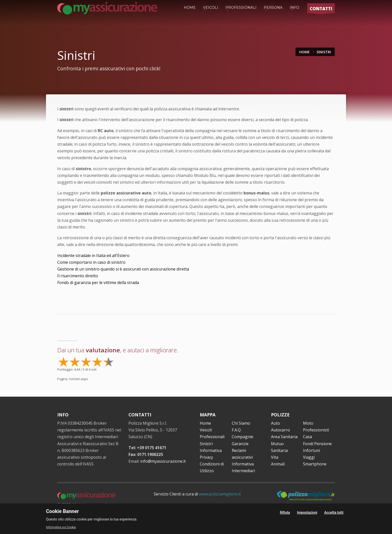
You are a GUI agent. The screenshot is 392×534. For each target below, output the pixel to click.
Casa (307, 437)
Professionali (212, 437)
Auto (275, 423)
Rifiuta (285, 512)
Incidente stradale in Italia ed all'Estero (93, 255)
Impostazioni (307, 512)
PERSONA (273, 8)
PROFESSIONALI (241, 8)
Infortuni (311, 450)
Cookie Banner (62, 511)
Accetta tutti (334, 512)
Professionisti (316, 430)
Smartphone (315, 464)
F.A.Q (236, 430)
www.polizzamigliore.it (220, 494)
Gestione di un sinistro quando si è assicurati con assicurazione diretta (123, 269)
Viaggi (309, 457)
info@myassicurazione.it (163, 461)
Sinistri (206, 444)
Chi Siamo (241, 423)
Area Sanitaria (284, 437)
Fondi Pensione (317, 444)
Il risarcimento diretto (78, 276)
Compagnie (242, 437)
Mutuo (277, 444)
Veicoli (206, 430)
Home (205, 423)
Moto (308, 423)
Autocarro (280, 430)
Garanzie (240, 444)
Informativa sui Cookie (61, 527)
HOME (190, 8)
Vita (275, 457)
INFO (294, 8)
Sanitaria (279, 450)
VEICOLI (211, 8)
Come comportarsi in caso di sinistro (91, 262)
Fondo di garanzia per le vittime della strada (98, 283)
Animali (278, 464)
